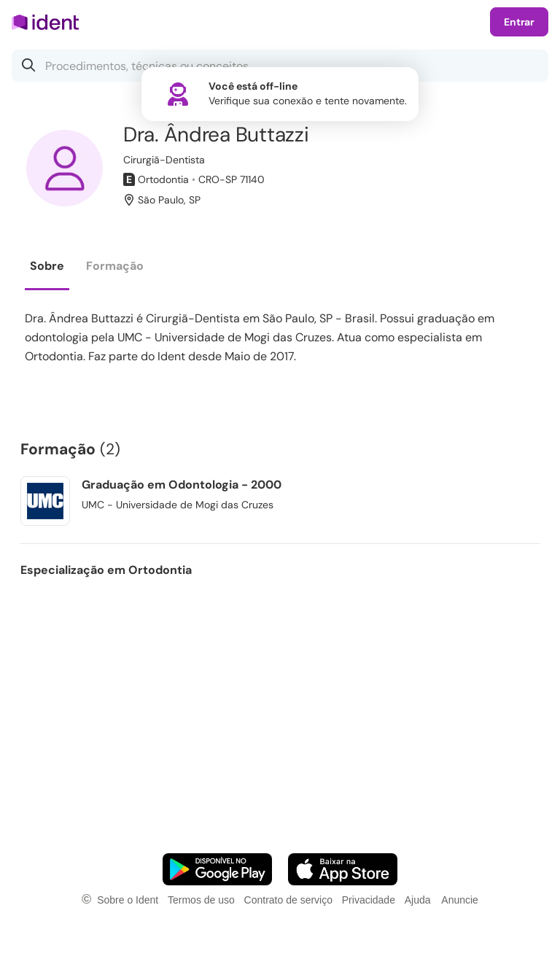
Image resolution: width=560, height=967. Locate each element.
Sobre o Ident (128, 900)
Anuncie (460, 900)
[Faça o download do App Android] (217, 869)
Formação (115, 266)
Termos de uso (201, 900)
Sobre (47, 266)
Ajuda (418, 900)
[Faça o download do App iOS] (343, 869)
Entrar (519, 22)
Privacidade (369, 900)
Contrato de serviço (288, 900)
